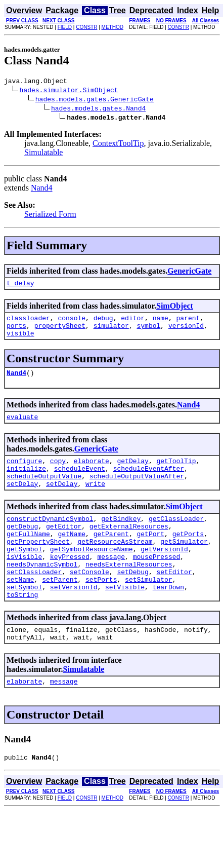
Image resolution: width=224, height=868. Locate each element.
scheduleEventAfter (149, 482)
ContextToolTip (118, 145)
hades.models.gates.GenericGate (95, 100)
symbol (148, 331)
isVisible (24, 582)
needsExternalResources (129, 591)
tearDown (168, 619)
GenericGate (189, 272)
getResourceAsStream (115, 564)
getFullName (28, 555)
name (161, 322)
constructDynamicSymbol (50, 537)
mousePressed (157, 582)
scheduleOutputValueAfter (137, 491)
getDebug (22, 546)
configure (24, 473)
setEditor (174, 600)
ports (16, 331)
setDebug (132, 600)
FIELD (65, 27)
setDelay (22, 500)
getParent (111, 555)
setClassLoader (34, 600)
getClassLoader (176, 537)
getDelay (132, 473)
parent (188, 322)
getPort (150, 555)
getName (72, 555)
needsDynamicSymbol (42, 591)
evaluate (22, 427)
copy (58, 473)
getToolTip (176, 473)
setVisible (125, 619)
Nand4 (42, 189)
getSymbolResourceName (92, 573)
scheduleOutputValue (44, 491)
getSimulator (184, 564)
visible (20, 341)
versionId (186, 331)
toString (22, 628)
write (95, 500)
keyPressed (70, 582)
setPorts (101, 610)
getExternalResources (129, 546)
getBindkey (121, 537)
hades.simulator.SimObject (69, 91)
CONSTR (86, 27)
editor (133, 322)
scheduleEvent (80, 482)
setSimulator (149, 610)
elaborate (92, 473)
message (111, 582)
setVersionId (74, 619)
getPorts (188, 555)
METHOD (113, 27)
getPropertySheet (38, 564)
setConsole (89, 600)
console (72, 322)
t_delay (20, 286)
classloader (28, 322)
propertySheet (60, 331)
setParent (60, 610)
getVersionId (164, 573)
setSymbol (24, 619)
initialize (26, 482)
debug (103, 322)
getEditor (64, 546)
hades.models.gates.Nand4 (98, 109)
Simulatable (43, 154)
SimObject (175, 309)
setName (20, 610)
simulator (111, 331)
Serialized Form (50, 216)
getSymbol (24, 573)
